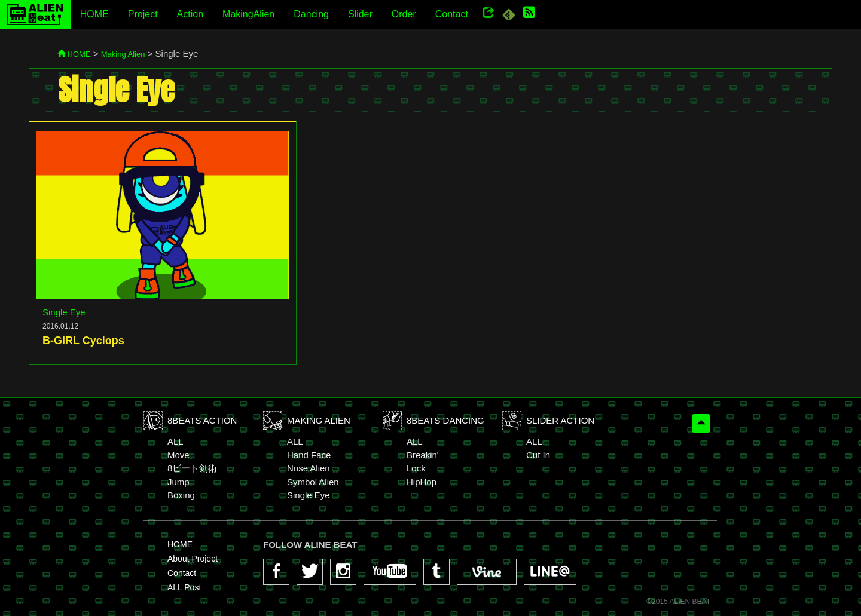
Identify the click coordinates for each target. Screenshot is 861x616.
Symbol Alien (313, 482)
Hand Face (309, 455)
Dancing (311, 14)
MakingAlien (248, 14)
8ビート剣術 (192, 468)
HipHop (422, 482)
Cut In (538, 455)
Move (178, 455)
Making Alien (123, 54)
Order (404, 14)
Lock (416, 468)
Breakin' (423, 455)
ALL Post (184, 587)
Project (143, 14)
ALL (175, 441)
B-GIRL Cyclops (83, 341)
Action (190, 14)
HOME (94, 14)
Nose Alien (309, 468)
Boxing (181, 495)
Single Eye (64, 312)
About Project (193, 559)
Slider (360, 14)
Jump (178, 482)
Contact (452, 14)
